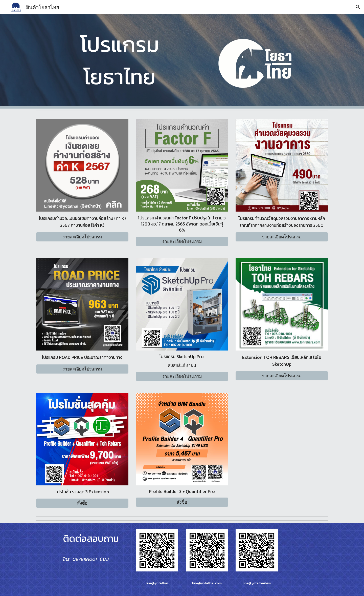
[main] (120, 60)
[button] (358, 7)
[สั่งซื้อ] (82, 503)
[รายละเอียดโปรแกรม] (82, 237)
